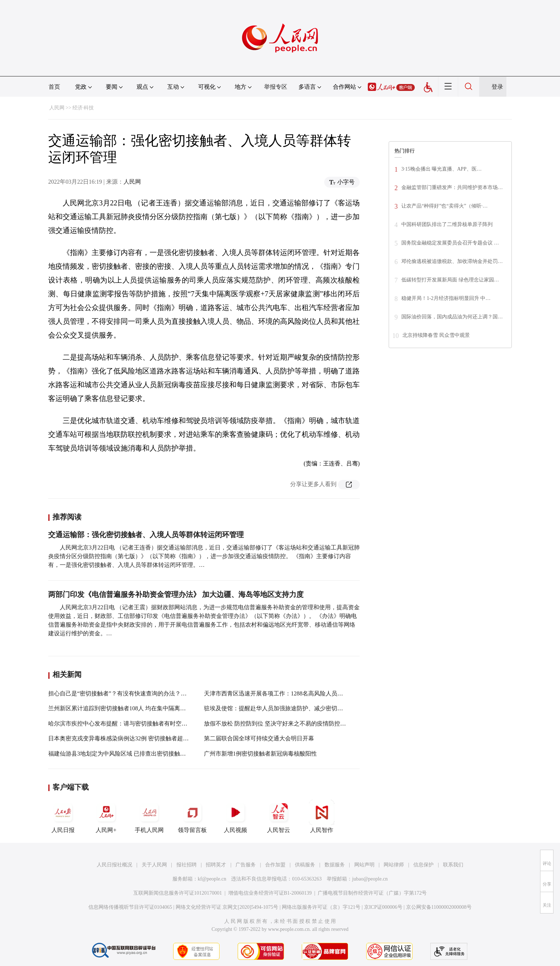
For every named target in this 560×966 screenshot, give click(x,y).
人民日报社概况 (114, 865)
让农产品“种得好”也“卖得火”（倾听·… (444, 206)
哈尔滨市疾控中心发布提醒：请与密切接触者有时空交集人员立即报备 (138, 724)
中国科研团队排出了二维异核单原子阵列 (447, 224)
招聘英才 (216, 865)
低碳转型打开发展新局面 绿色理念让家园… (450, 280)
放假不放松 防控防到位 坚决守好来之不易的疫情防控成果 (278, 724)
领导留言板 (192, 816)
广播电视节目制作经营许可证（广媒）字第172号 (372, 893)
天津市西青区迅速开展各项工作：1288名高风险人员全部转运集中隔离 (294, 693)
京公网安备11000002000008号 (439, 907)
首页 (54, 87)
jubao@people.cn (370, 879)
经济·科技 (83, 108)
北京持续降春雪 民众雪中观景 (436, 335)
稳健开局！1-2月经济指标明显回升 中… (446, 298)
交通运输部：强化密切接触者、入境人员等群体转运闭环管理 (146, 535)
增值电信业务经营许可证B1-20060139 (270, 893)
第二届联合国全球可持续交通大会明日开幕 (259, 738)
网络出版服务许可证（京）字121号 (321, 907)
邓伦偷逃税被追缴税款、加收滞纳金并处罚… (452, 261)
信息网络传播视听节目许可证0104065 (130, 907)
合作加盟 (275, 865)
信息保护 (423, 865)
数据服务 (335, 865)
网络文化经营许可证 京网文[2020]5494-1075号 (227, 907)
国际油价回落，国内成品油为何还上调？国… (452, 317)
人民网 (57, 108)
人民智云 (279, 816)
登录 (497, 87)
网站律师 (394, 865)
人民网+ (106, 816)
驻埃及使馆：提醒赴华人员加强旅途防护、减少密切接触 (276, 708)
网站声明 (364, 865)
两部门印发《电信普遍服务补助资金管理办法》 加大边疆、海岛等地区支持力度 (176, 594)
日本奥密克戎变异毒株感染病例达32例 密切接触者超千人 (121, 738)
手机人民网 (149, 816)
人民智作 (322, 816)
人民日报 (63, 816)
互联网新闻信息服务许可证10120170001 (178, 893)
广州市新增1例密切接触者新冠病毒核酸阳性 (260, 754)
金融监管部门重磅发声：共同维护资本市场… (452, 187)
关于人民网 (154, 865)
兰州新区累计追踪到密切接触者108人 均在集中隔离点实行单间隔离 (134, 708)
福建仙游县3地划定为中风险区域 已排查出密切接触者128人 (124, 754)
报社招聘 (187, 865)
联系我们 (453, 865)
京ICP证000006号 (383, 907)
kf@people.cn (212, 879)
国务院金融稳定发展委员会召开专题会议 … (450, 243)
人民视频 (235, 816)
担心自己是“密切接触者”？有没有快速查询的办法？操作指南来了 (132, 693)
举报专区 (276, 87)
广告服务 (246, 865)
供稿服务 (305, 865)
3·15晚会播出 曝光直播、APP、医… (442, 169)
